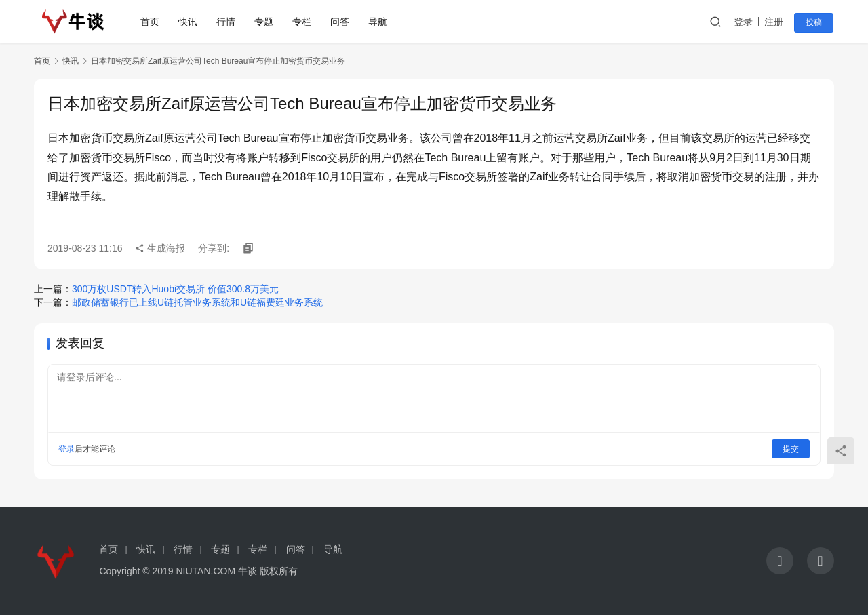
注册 (776, 22)
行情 (227, 22)
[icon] (780, 561)
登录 (745, 22)
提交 (791, 449)
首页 (151, 22)
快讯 (189, 22)
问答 (341, 22)
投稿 (815, 22)
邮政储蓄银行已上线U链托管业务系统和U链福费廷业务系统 (197, 302)
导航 (379, 22)
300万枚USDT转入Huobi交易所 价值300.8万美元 (175, 289)
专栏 (303, 22)
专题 (265, 22)
